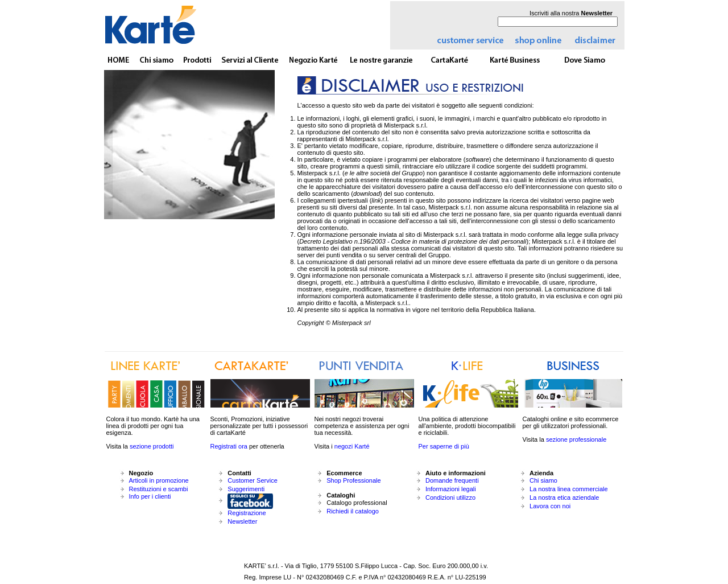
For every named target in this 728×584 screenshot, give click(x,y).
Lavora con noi (550, 506)
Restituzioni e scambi (159, 489)
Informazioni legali (451, 489)
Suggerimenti (246, 489)
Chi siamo (543, 480)
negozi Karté (352, 446)
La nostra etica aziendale (564, 497)
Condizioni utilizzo (450, 497)
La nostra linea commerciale (569, 489)
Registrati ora (229, 446)
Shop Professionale (353, 480)
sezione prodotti (152, 446)
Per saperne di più (444, 446)
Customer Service (252, 480)
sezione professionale (576, 439)
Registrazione (247, 513)
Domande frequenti (452, 480)
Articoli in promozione (159, 480)
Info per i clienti (150, 496)
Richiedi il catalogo (353, 511)
